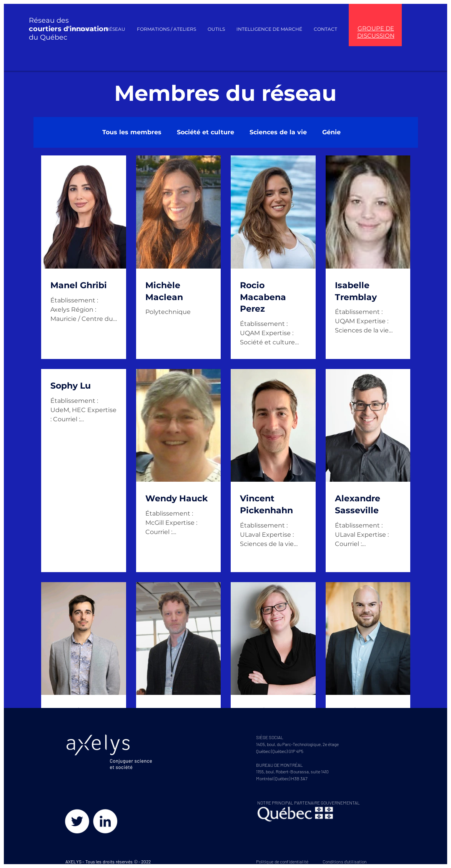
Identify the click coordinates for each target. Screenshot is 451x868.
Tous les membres (132, 132)
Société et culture (206, 132)
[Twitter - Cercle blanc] (77, 821)
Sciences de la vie (278, 132)
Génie (331, 132)
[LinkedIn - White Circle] (105, 821)
